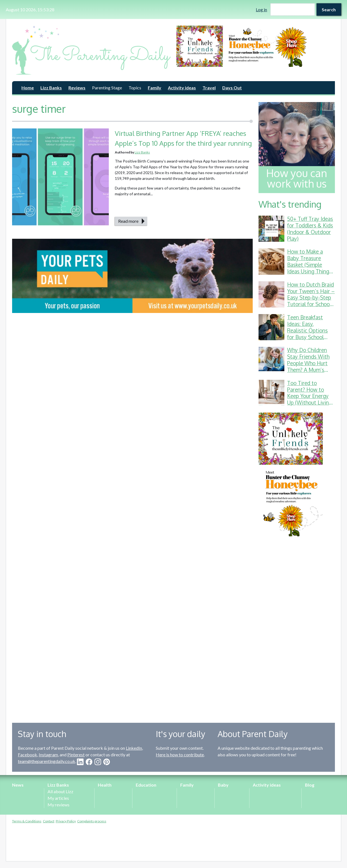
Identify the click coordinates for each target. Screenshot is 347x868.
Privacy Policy (66, 821)
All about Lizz (60, 791)
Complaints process (92, 821)
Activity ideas (182, 88)
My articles (58, 798)
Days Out (232, 88)
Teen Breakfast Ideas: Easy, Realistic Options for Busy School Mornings (307, 330)
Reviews (77, 88)
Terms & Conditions (27, 821)
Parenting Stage (107, 88)
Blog (310, 785)
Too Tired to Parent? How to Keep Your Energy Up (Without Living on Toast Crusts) (309, 396)
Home (28, 88)
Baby (223, 785)
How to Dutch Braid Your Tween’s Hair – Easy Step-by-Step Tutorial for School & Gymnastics (311, 297)
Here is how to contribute (180, 755)
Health (105, 785)
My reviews (59, 805)
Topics (135, 88)
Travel (209, 88)
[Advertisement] (297, 625)
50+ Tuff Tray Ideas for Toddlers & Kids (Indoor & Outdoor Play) (310, 228)
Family (155, 88)
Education (146, 785)
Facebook (27, 755)
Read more (128, 221)
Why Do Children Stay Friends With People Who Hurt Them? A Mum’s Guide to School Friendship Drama (308, 366)
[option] (256, 46)
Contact (49, 821)
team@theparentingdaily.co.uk (47, 761)
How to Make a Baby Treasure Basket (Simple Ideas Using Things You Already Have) (309, 264)
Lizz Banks (51, 88)
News (18, 785)
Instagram (48, 755)
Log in (261, 9)
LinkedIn (134, 748)
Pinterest (76, 755)
